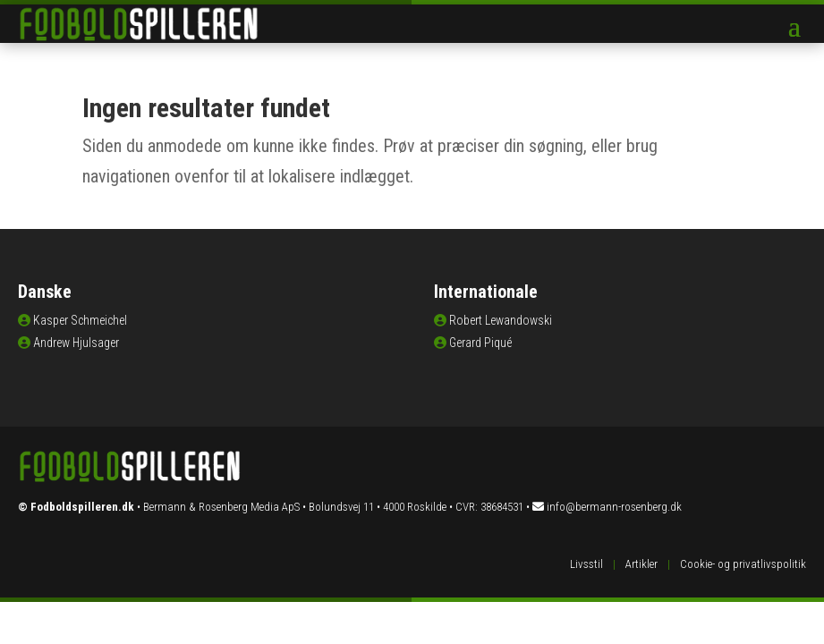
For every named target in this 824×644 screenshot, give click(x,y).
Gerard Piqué (480, 343)
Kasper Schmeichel (80, 320)
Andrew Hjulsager (76, 343)
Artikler (641, 564)
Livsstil (586, 564)
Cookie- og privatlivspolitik (743, 564)
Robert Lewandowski (501, 320)
